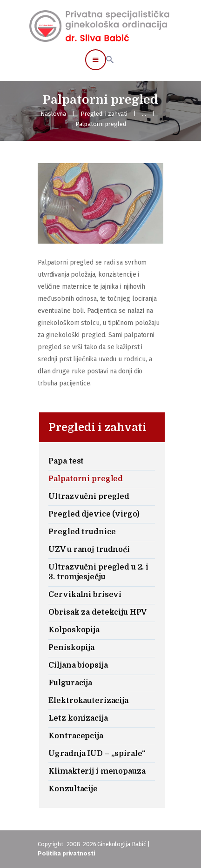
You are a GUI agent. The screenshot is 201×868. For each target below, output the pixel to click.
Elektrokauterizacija (88, 701)
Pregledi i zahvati (104, 114)
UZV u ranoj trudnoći (89, 550)
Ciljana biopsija (78, 665)
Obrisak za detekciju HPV (97, 612)
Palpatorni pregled (86, 479)
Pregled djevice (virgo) (94, 514)
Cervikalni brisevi (85, 595)
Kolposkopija (74, 630)
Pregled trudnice (82, 532)
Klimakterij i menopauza (97, 771)
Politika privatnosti (66, 853)
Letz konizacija (78, 718)
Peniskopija (71, 648)
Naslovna (53, 114)
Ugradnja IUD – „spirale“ (97, 754)
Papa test (66, 461)
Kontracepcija (76, 736)
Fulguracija (70, 683)
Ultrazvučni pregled (89, 497)
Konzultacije (73, 789)
